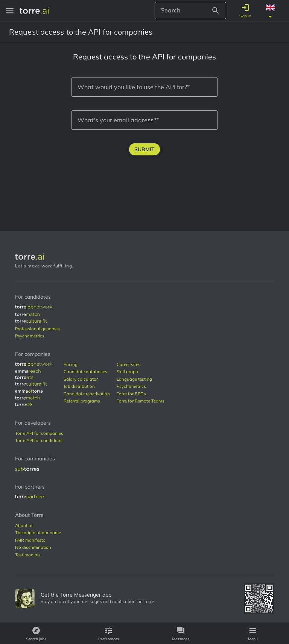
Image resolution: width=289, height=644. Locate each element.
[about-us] (24, 526)
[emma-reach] (28, 371)
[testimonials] (28, 555)
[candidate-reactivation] (87, 394)
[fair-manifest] (30, 540)
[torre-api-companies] (39, 433)
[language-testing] (141, 379)
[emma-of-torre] (29, 391)
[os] (24, 405)
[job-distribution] (87, 386)
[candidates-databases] (87, 372)
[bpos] (141, 394)
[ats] (24, 377)
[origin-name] (38, 533)
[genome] (37, 329)
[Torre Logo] (144, 257)
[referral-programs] (87, 401)
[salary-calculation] (87, 379)
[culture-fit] (31, 321)
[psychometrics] (30, 336)
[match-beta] (31, 314)
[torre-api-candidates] (39, 440)
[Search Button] (218, 11)
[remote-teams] (141, 401)
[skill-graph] (141, 372)
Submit (144, 149)
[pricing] (87, 365)
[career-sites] (141, 365)
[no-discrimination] (33, 547)
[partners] (30, 497)
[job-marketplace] (34, 307)
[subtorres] (27, 469)
